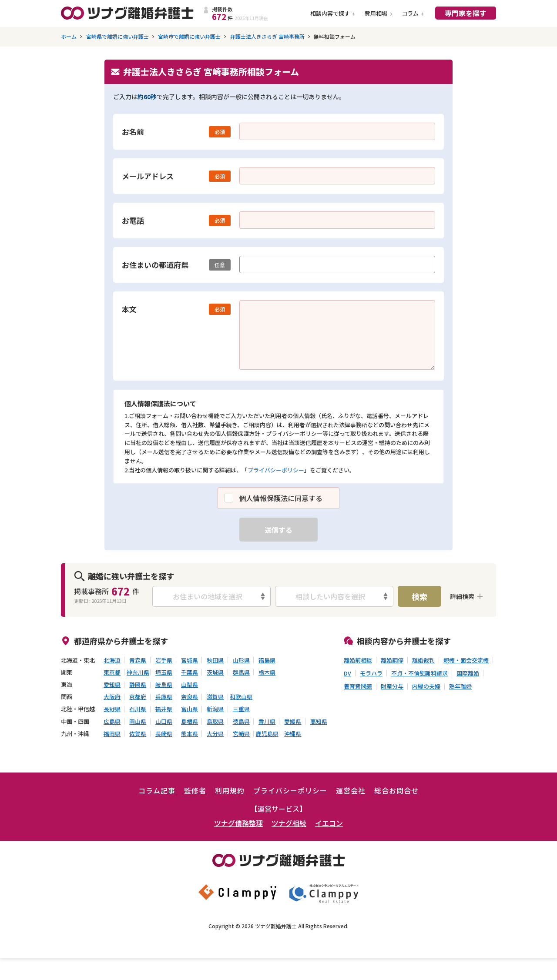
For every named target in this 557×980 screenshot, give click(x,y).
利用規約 (230, 790)
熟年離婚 (460, 686)
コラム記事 (157, 790)
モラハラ (371, 673)
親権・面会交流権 (466, 660)
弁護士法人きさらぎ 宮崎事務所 (267, 37)
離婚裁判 (423, 660)
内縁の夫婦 (426, 686)
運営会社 (351, 790)
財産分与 (392, 686)
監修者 (195, 790)
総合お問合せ (396, 790)
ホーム (69, 37)
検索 (419, 596)
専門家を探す (466, 13)
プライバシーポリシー (276, 470)
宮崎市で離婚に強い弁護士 (189, 37)
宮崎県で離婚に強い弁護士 (117, 37)
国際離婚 (468, 673)
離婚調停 (392, 660)
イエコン (329, 823)
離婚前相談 (358, 660)
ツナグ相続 (289, 823)
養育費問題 (358, 686)
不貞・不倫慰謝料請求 (419, 673)
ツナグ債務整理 (238, 823)
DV (347, 673)
